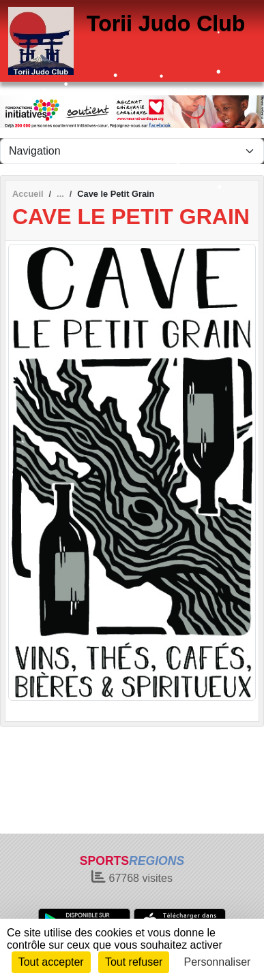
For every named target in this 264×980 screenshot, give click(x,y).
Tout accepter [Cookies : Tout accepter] (51, 962)
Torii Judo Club (166, 23)
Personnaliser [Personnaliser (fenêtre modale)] (218, 962)
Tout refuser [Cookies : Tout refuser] (134, 962)
